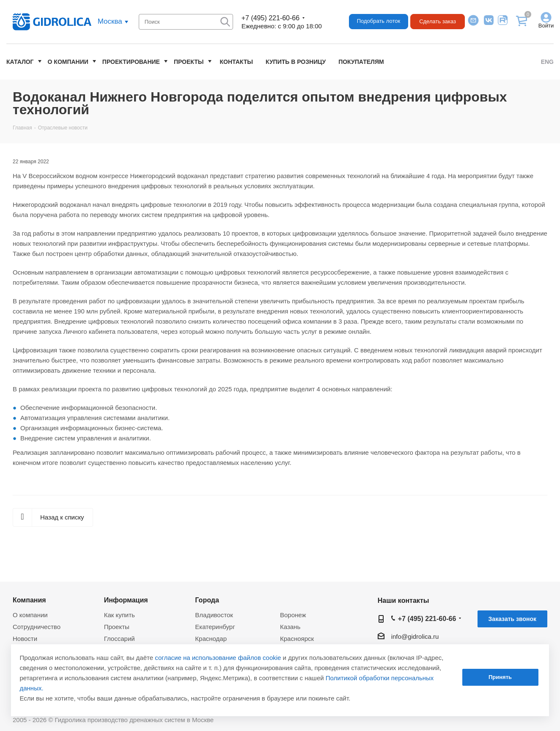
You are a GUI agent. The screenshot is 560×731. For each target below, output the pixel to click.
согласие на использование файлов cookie (218, 658)
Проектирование (131, 62)
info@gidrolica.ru (415, 636)
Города (207, 600)
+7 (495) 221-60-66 (270, 18)
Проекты (189, 62)
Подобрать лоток (379, 21)
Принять (500, 677)
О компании (68, 62)
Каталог (20, 62)
